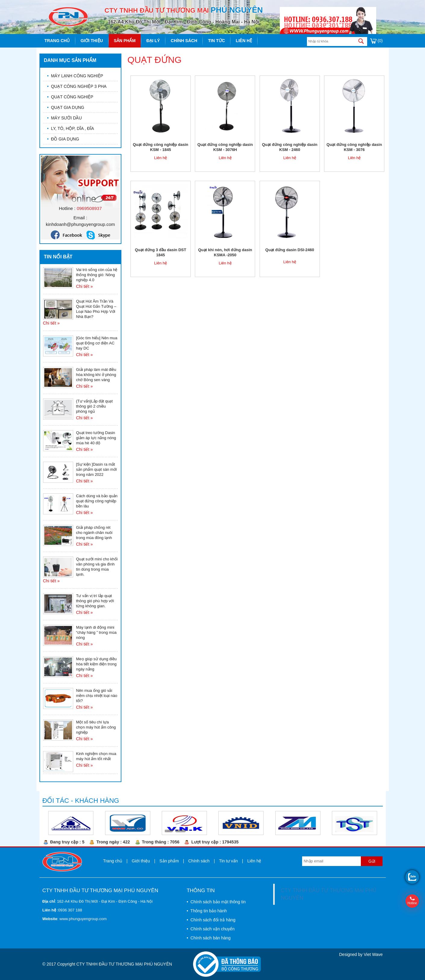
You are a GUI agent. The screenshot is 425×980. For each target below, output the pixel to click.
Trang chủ (57, 41)
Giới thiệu (92, 41)
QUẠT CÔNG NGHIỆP (70, 97)
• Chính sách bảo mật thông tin (216, 902)
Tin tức (217, 41)
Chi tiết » (84, 286)
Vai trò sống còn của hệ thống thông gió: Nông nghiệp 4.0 (97, 275)
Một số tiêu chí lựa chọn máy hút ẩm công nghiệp (96, 727)
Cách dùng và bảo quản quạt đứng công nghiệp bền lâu (97, 501)
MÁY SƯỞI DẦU (65, 118)
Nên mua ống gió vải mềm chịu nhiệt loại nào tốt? (97, 696)
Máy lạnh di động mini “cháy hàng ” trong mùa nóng (96, 632)
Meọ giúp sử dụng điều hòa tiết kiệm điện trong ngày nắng (97, 664)
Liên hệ (244, 41)
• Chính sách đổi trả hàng (211, 920)
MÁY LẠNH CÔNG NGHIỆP (75, 76)
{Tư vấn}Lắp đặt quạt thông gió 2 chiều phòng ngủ (95, 406)
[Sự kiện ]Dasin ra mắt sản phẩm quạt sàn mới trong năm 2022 (97, 469)
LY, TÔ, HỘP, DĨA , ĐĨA (71, 128)
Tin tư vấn (228, 861)
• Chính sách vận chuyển (211, 929)
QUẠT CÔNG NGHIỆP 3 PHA (77, 86)
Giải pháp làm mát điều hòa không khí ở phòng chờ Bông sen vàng (96, 375)
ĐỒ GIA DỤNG (63, 139)
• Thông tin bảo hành (207, 911)
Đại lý (153, 41)
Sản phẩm (125, 41)
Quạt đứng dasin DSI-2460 (290, 250)
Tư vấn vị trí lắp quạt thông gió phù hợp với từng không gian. (95, 601)
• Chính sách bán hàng (209, 938)
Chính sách (184, 41)
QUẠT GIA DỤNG (66, 107)
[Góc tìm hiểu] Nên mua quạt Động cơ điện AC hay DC (97, 343)
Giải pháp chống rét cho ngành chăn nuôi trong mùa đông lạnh (94, 533)
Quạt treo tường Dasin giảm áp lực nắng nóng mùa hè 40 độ (96, 438)
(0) (377, 41)
